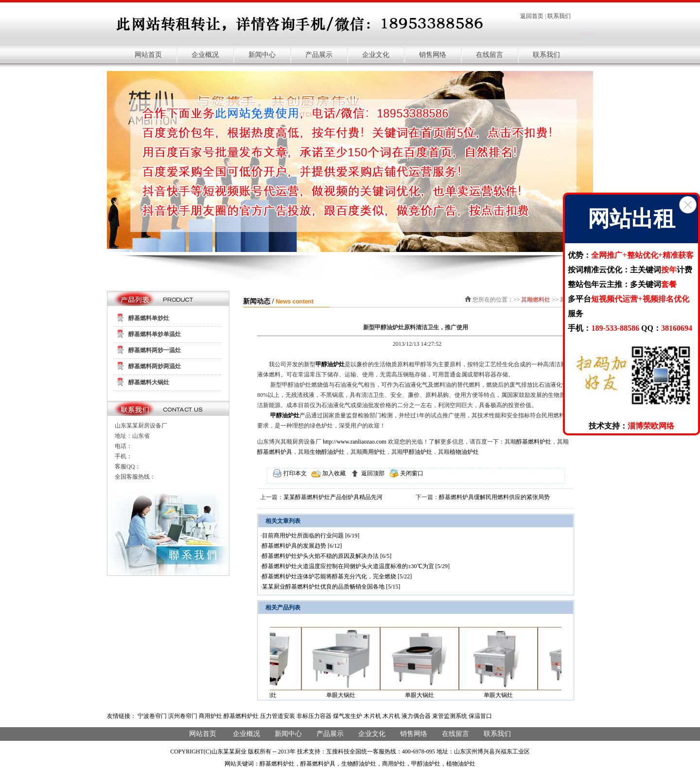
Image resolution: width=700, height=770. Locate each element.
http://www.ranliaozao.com (355, 442)
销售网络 (433, 55)
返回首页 (532, 16)
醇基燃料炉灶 (534, 442)
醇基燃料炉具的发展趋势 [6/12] (302, 546)
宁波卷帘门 (152, 716)
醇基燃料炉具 (275, 452)
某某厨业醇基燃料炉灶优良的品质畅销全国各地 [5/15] (331, 587)
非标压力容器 (314, 716)
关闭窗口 (411, 473)
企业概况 (205, 55)
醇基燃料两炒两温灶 (155, 366)
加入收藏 (333, 473)
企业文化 (376, 55)
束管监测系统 (450, 716)
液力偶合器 (416, 716)
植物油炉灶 (464, 452)
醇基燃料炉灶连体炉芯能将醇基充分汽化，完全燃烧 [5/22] (337, 576)
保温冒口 (480, 716)
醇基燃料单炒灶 (149, 318)
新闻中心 (262, 55)
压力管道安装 (278, 716)
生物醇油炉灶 (327, 452)
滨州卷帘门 (183, 716)
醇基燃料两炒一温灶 (155, 350)
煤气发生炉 (348, 716)
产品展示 (319, 55)
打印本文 (294, 473)
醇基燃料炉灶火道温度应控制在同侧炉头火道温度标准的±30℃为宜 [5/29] (356, 566)
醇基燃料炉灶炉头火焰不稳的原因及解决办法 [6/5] (327, 556)
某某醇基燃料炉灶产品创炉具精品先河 (333, 497)
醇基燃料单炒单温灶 (155, 334)
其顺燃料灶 (536, 300)
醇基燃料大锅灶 (149, 382)
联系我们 (559, 16)
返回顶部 (372, 473)
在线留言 (490, 55)
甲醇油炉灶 (330, 364)
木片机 (372, 716)
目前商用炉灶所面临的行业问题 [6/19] (311, 536)
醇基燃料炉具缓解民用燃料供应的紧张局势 (494, 497)
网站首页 (148, 55)
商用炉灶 (374, 452)
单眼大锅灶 (348, 695)
